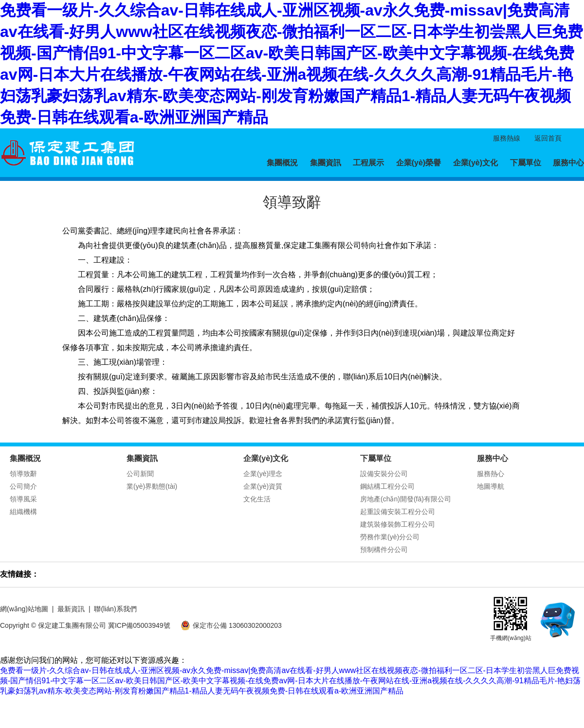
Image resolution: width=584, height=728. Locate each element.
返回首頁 (548, 138)
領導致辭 (23, 474)
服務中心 (568, 163)
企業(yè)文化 (475, 163)
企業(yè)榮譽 (419, 163)
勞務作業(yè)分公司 (390, 537)
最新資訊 (71, 609)
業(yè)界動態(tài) (152, 486)
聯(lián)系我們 (115, 609)
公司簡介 (23, 486)
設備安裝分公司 (384, 474)
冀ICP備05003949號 (139, 625)
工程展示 (368, 163)
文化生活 (257, 499)
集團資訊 (326, 163)
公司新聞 (140, 474)
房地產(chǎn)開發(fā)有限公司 (406, 499)
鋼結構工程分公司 (387, 486)
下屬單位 (526, 163)
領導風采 (23, 499)
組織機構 (23, 512)
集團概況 (282, 163)
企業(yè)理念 (263, 474)
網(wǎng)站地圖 (24, 609)
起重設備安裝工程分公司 (398, 512)
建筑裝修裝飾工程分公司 (398, 524)
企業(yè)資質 (263, 486)
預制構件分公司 (384, 550)
